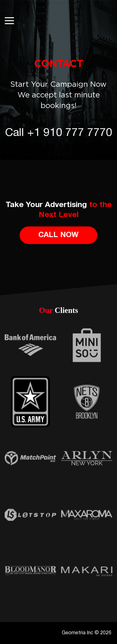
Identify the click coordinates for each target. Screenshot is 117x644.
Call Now (58, 235)
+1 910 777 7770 (70, 133)
